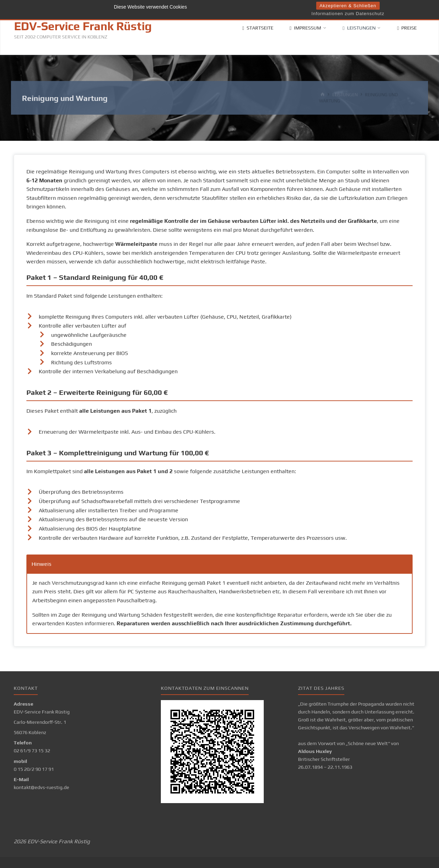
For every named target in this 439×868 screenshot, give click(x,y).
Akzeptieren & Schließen (348, 6)
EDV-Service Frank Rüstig (83, 26)
